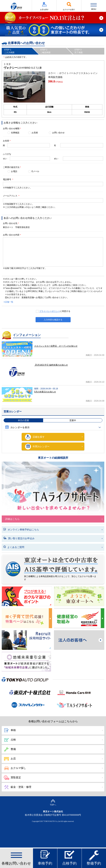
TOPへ (53, 803)
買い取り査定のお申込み (19, 538)
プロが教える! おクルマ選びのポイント (27, 596)
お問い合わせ (58, 133)
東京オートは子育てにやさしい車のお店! (27, 618)
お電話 (14, 171)
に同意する (55, 311)
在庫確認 (15, 133)
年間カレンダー (37, 447)
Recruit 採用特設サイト (27, 640)
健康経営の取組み (79, 618)
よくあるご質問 (14, 547)
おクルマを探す (69, 6)
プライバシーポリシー (50, 311)
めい (56, 159)
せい (5, 159)
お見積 (35, 133)
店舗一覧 (9, 302)
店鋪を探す (35, 437)
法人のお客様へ (79, 640)
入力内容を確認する (53, 320)
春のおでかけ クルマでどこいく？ (79, 596)
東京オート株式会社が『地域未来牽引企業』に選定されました (26, 662)
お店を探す (44, 6)
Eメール (35, 171)
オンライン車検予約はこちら (21, 530)
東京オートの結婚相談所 (53, 458)
